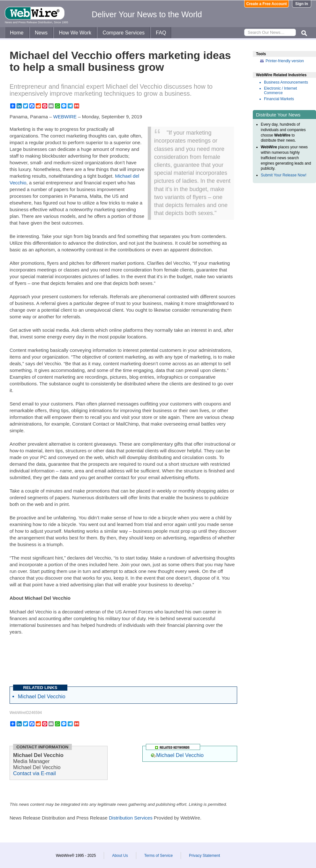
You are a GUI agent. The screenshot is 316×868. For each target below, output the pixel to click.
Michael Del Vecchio (42, 696)
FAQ (161, 33)
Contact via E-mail (34, 773)
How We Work (75, 33)
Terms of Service (158, 856)
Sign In (302, 4)
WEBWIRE (65, 117)
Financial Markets (279, 99)
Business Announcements (286, 82)
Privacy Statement (204, 856)
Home (17, 33)
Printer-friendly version (285, 61)
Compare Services (124, 33)
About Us (120, 856)
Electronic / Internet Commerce (280, 91)
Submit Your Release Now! (284, 175)
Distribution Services (131, 818)
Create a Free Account (267, 4)
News (41, 33)
